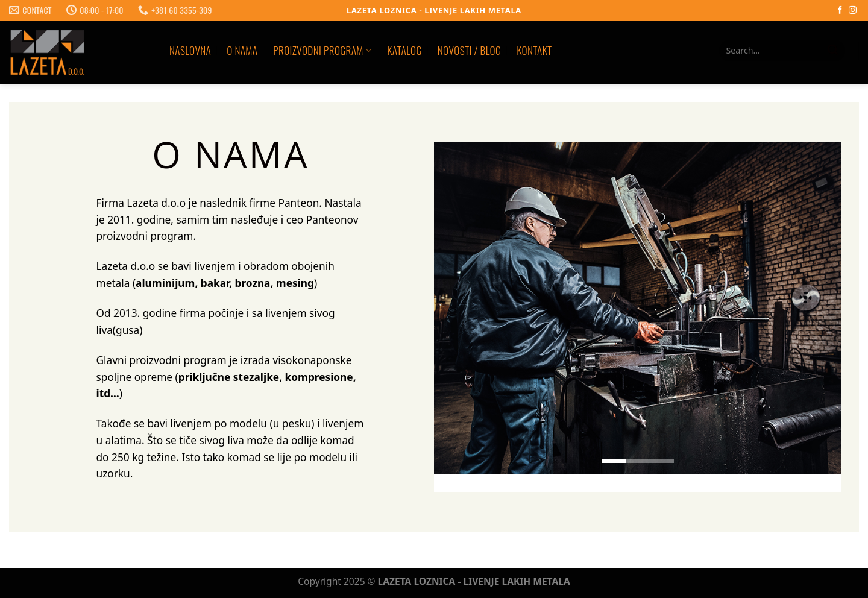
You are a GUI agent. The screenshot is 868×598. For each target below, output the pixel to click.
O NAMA (242, 50)
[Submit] (833, 51)
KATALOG (404, 50)
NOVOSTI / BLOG (469, 50)
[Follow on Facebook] (840, 11)
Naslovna (190, 50)
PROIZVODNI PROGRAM (322, 50)
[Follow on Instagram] (853, 11)
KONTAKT (534, 50)
